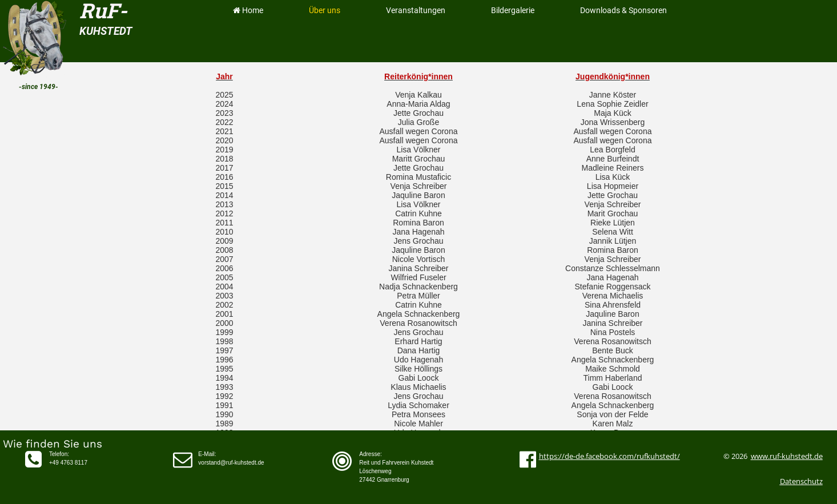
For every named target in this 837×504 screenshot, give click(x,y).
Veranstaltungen (416, 10)
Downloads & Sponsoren (623, 10)
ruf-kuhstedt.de (796, 456)
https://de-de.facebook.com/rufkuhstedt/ (609, 456)
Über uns (325, 10)
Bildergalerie (513, 10)
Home (248, 10)
